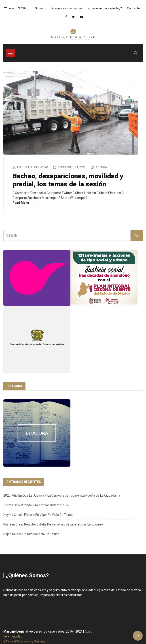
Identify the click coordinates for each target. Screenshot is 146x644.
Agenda (101, 167)
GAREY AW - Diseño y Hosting (24, 641)
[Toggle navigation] (11, 53)
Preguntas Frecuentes (67, 8)
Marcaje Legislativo (33, 167)
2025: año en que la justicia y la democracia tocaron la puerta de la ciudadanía (62, 495)
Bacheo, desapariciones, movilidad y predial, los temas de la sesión (68, 180)
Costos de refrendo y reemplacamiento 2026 (36, 505)
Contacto (133, 8)
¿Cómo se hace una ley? (105, 8)
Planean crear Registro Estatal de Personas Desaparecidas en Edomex (53, 524)
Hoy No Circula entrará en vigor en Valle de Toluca (38, 515)
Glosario (41, 8)
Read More (23, 203)
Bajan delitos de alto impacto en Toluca (31, 534)
